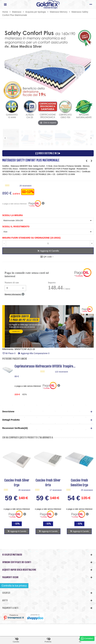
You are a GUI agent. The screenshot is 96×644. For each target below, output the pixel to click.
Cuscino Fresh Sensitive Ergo (79, 483)
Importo (52, 282)
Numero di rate (12, 282)
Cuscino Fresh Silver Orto (48, 483)
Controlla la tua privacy (14, 586)
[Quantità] (48, 243)
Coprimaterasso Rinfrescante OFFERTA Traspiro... (45, 366)
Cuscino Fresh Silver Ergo (17, 483)
